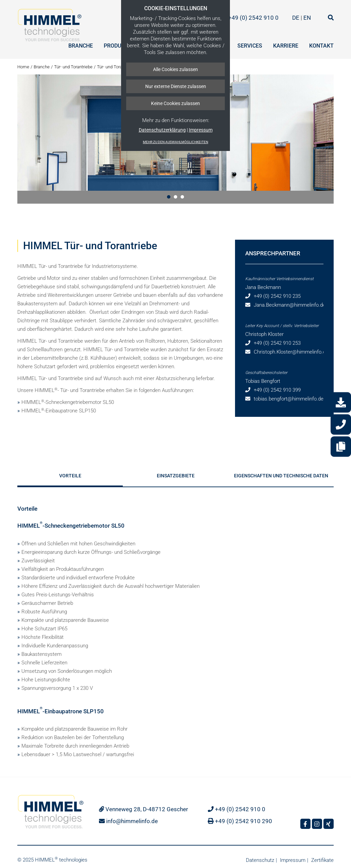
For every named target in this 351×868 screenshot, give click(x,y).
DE (296, 18)
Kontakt (321, 46)
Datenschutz (260, 860)
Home (23, 67)
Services (250, 46)
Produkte (117, 46)
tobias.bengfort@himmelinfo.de (289, 399)
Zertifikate (322, 860)
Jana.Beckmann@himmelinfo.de (290, 305)
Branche (81, 46)
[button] (169, 197)
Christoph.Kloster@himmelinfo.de (291, 352)
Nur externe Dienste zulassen (176, 86)
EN (307, 18)
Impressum (201, 130)
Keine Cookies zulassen (175, 103)
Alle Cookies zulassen (175, 69)
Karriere (286, 46)
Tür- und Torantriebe (73, 67)
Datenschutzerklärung (162, 130)
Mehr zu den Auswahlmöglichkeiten (175, 142)
